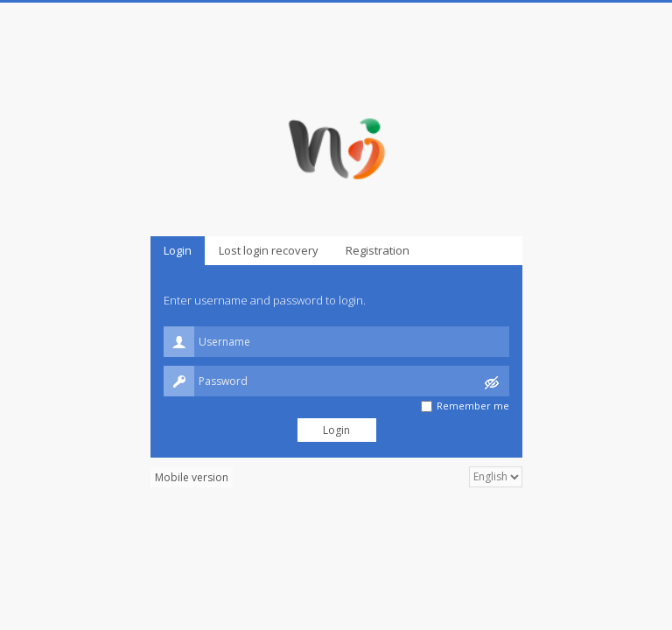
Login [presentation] (178, 250)
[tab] (178, 251)
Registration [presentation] (378, 250)
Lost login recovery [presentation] (269, 250)
